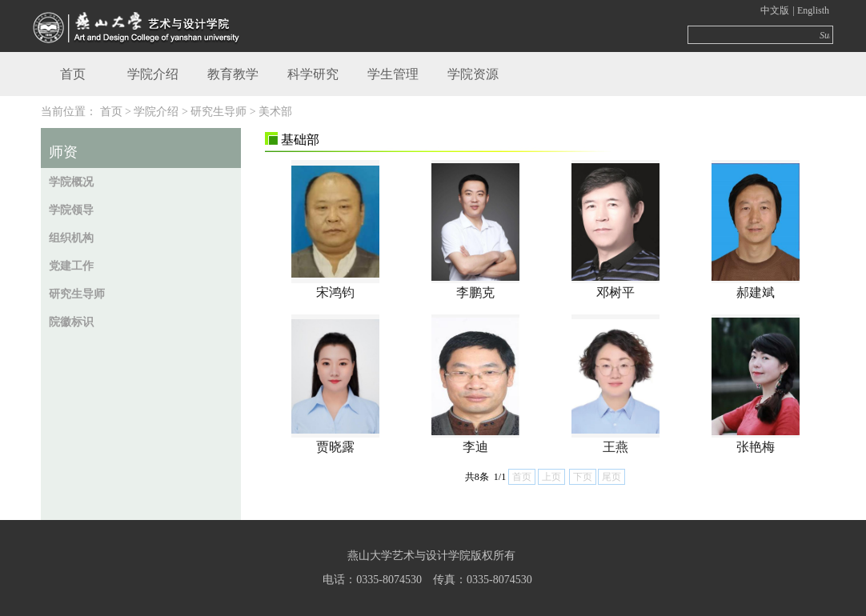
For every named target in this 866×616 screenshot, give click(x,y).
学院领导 (71, 210)
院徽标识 (71, 322)
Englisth (813, 10)
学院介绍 (153, 74)
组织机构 (71, 238)
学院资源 (473, 74)
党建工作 (71, 266)
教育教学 (233, 74)
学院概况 (71, 182)
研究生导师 (77, 294)
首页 (73, 74)
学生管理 (393, 74)
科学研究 (313, 74)
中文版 (775, 10)
